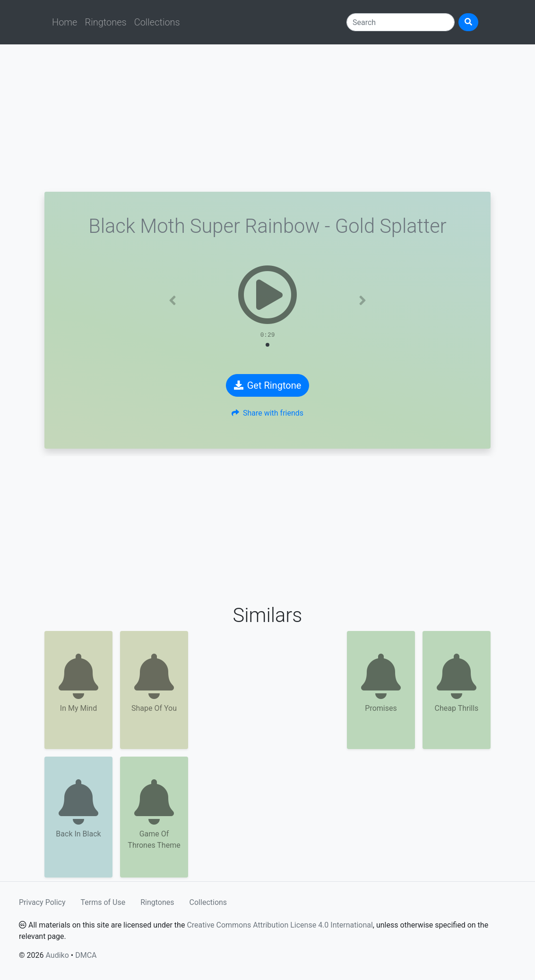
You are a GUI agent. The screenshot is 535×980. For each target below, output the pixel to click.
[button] (173, 300)
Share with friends (267, 413)
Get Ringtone (268, 385)
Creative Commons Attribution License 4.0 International (280, 925)
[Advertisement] (267, 118)
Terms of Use (103, 902)
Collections (157, 22)
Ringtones (105, 22)
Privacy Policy (42, 902)
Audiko (57, 955)
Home (65, 22)
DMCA (86, 955)
